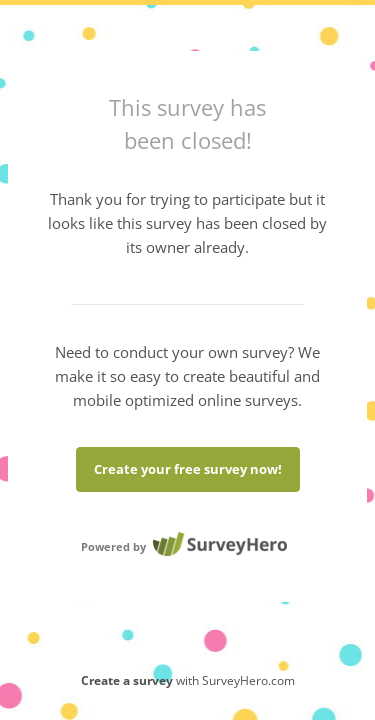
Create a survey (127, 680)
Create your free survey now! (188, 469)
